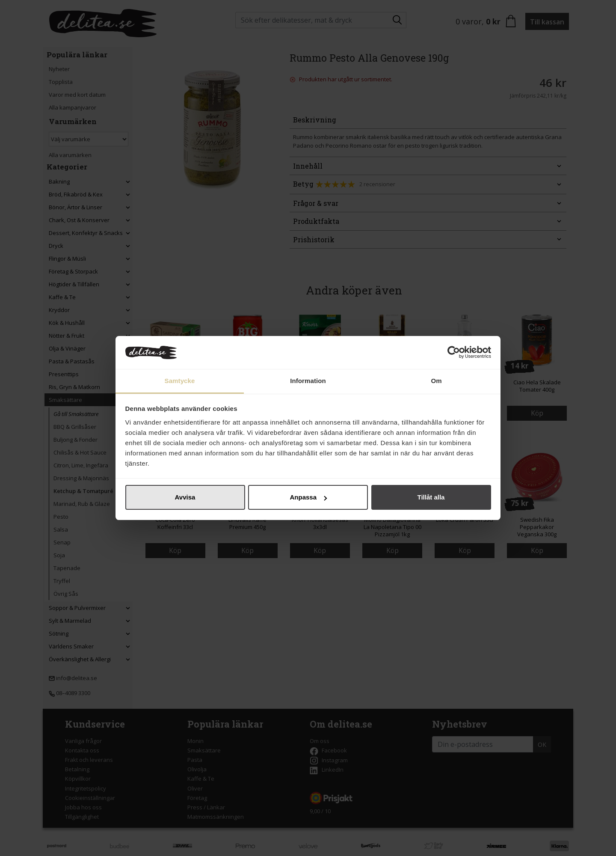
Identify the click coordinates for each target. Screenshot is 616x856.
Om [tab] (436, 381)
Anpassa (308, 497)
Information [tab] (308, 381)
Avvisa (185, 497)
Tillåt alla (431, 497)
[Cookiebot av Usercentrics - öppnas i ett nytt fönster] (454, 353)
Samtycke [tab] (180, 381)
